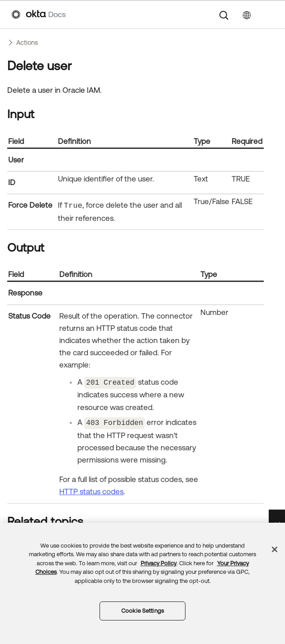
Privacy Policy (159, 563)
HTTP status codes (91, 490)
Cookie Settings (142, 611)
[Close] (275, 549)
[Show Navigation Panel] (269, 14)
